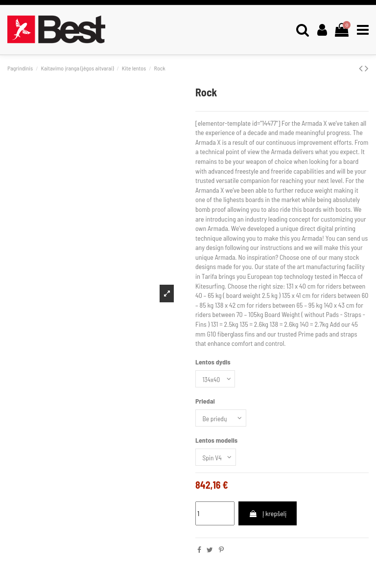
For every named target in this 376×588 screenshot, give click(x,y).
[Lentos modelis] (216, 459)
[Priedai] (222, 419)
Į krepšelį (268, 515)
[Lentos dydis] (216, 379)
